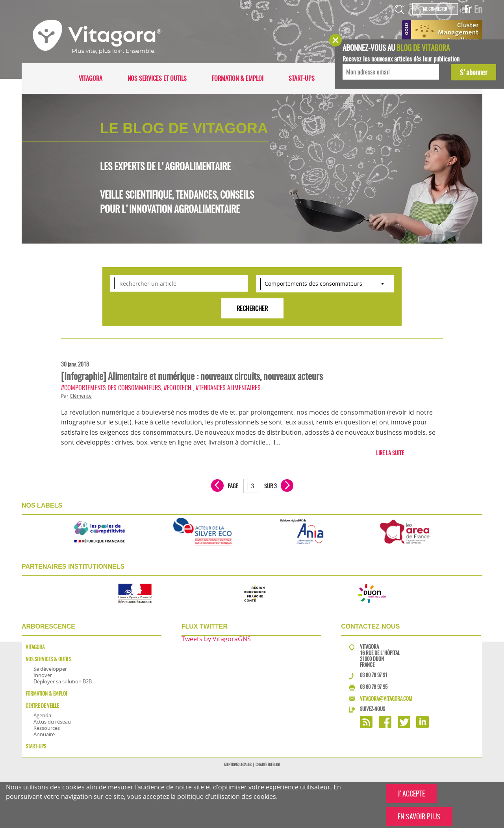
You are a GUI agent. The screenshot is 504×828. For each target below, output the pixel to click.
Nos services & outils (48, 659)
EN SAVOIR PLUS (419, 816)
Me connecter (435, 9)
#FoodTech (178, 388)
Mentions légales (238, 765)
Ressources (47, 728)
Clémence (81, 396)
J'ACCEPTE (411, 794)
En (478, 9)
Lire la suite (390, 453)
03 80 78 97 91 (374, 675)
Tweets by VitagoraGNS (216, 639)
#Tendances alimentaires (228, 388)
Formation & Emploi (238, 78)
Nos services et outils (157, 78)
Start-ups (302, 78)
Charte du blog (268, 765)
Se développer (50, 669)
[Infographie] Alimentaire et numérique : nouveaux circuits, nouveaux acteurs (192, 376)
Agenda (42, 715)
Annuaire (44, 734)
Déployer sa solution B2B (63, 681)
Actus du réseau (52, 722)
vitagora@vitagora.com (386, 699)
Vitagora (91, 78)
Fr (468, 9)
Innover (43, 675)
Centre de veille (42, 706)
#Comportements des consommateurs (111, 388)
